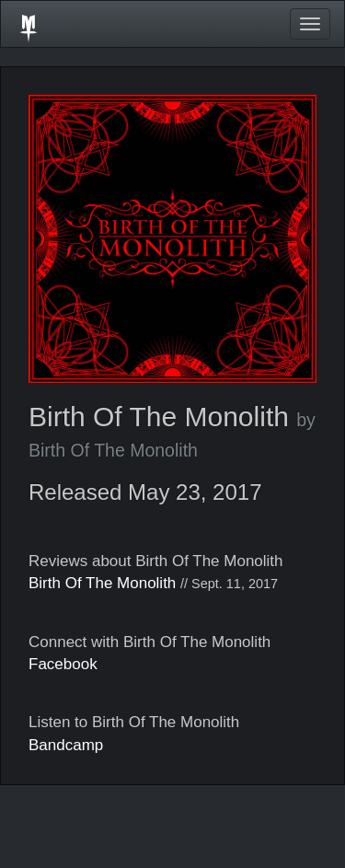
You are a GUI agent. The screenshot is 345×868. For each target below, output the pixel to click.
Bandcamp (66, 745)
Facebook (63, 664)
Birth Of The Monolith (102, 583)
